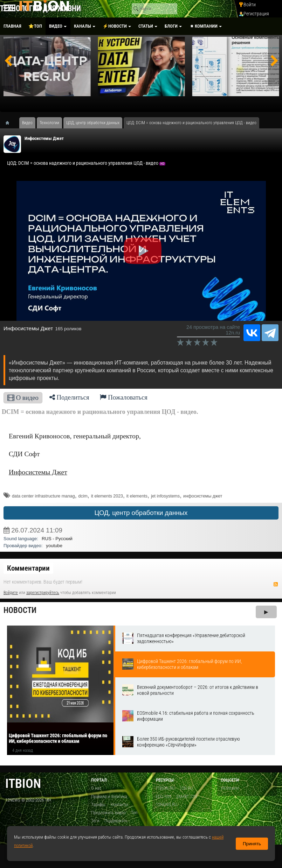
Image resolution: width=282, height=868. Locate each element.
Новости (20, 610)
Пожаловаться (124, 397)
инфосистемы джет (203, 496)
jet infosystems (165, 496)
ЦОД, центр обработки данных (141, 513)
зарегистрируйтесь (43, 593)
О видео (23, 398)
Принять (252, 844)
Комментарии (28, 568)
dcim (83, 496)
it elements (137, 496)
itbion (23, 784)
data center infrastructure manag (43, 496)
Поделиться (69, 397)
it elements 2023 (107, 496)
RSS (276, 584)
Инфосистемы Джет (44, 138)
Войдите (11, 593)
